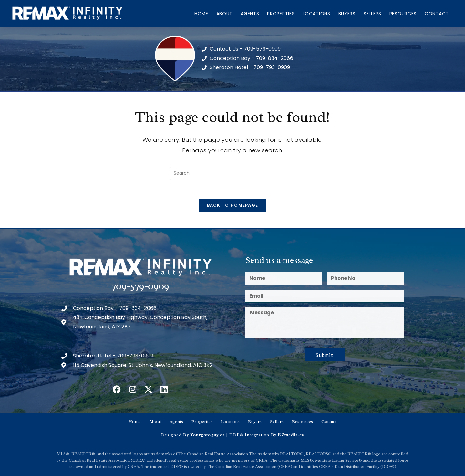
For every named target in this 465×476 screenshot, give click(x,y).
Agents (250, 14)
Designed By (176, 435)
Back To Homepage (233, 206)
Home (201, 14)
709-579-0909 (140, 287)
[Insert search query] (232, 173)
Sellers (372, 14)
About (225, 14)
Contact (437, 14)
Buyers (347, 14)
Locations (316, 14)
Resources (403, 14)
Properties (281, 14)
